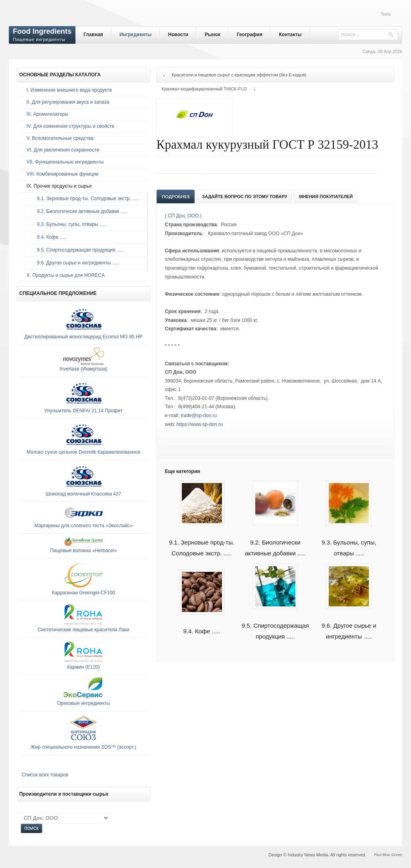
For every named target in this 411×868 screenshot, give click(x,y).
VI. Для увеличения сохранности (63, 150)
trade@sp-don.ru (199, 416)
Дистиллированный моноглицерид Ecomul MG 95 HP (83, 337)
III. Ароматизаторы (47, 114)
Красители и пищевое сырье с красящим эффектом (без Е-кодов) (239, 75)
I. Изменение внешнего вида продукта (69, 90)
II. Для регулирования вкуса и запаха (68, 102)
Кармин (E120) (83, 667)
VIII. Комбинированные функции (62, 174)
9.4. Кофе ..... (50, 237)
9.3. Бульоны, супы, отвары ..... (349, 538)
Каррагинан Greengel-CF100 (83, 593)
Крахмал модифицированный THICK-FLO (204, 89)
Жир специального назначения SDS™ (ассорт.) (83, 747)
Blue (386, 855)
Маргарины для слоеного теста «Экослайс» (83, 526)
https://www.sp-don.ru (200, 424)
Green (397, 855)
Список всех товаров (45, 775)
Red (378, 855)
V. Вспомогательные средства (60, 138)
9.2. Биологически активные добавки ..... (275, 538)
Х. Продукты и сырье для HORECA (66, 275)
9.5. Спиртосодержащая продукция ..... (275, 622)
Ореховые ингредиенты (83, 703)
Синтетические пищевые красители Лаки (83, 630)
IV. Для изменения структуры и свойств (70, 126)
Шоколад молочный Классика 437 (83, 494)
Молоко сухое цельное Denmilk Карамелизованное (83, 452)
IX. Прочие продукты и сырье (59, 186)
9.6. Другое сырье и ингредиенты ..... (349, 622)
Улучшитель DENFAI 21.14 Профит (84, 411)
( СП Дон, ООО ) (183, 216)
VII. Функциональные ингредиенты (65, 162)
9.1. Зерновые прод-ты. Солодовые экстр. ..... (202, 538)
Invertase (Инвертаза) (83, 369)
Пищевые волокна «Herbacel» (83, 551)
